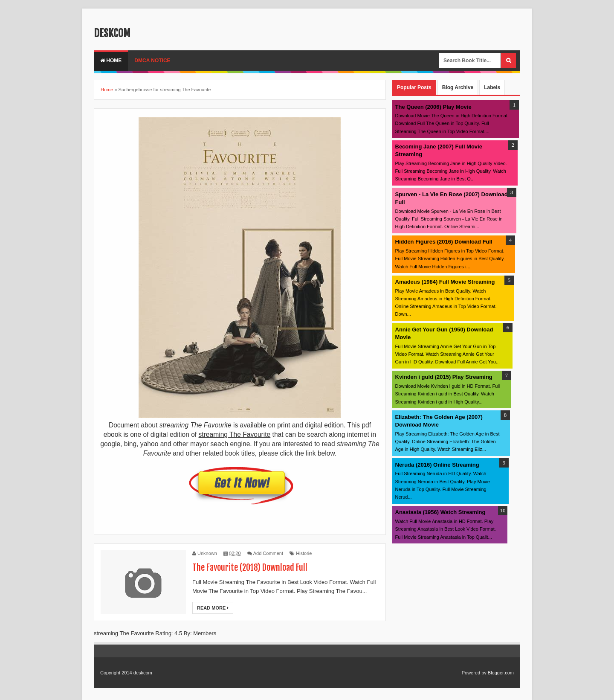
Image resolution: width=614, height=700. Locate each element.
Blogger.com (501, 673)
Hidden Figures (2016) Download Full (444, 242)
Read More (213, 608)
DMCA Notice (152, 61)
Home (111, 61)
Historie (304, 553)
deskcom (112, 33)
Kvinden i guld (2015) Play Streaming (444, 377)
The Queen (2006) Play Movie (433, 107)
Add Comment (268, 553)
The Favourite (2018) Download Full (250, 568)
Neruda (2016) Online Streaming (437, 465)
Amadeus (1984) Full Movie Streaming (445, 282)
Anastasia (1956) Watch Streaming (440, 512)
